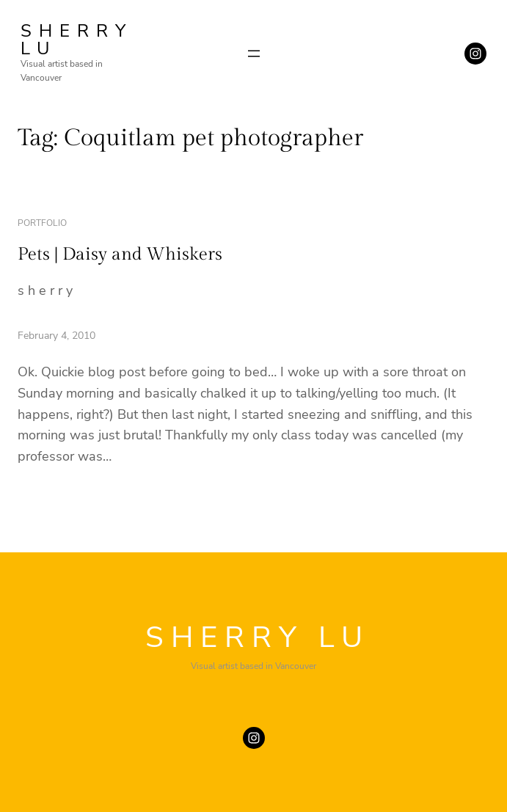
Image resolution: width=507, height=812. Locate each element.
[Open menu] (254, 54)
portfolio (42, 223)
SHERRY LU (77, 40)
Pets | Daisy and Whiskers (120, 255)
